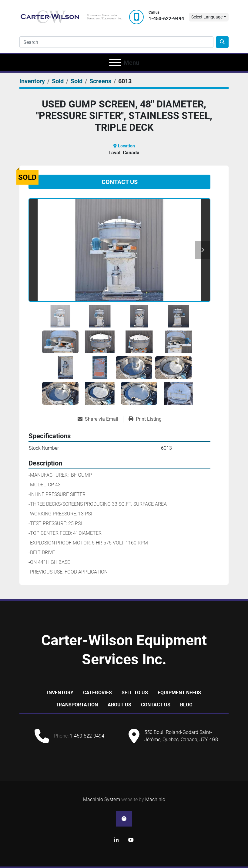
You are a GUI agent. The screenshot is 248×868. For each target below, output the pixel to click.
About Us (119, 705)
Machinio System (102, 799)
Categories (97, 693)
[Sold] (58, 81)
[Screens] (100, 81)
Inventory (60, 693)
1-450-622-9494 (166, 19)
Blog (186, 705)
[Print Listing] (145, 419)
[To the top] (124, 819)
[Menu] (115, 63)
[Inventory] (32, 81)
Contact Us (120, 182)
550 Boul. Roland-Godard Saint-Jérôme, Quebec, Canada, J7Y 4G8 (181, 736)
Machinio (155, 799)
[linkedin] (116, 840)
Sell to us (135, 693)
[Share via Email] (100, 419)
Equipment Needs (179, 693)
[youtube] (131, 840)
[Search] (116, 42)
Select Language (207, 17)
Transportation (77, 705)
